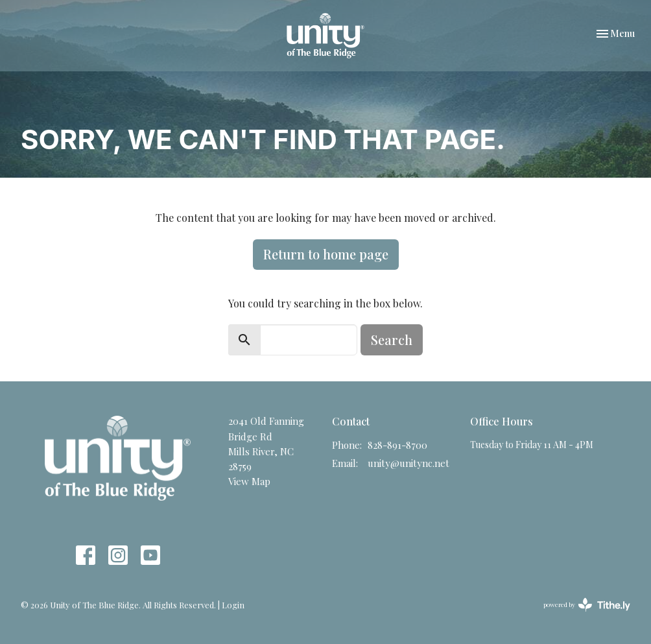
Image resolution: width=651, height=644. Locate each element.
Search (392, 340)
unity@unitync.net (408, 463)
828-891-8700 (397, 445)
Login (233, 605)
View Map (249, 481)
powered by (587, 605)
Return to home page (326, 254)
